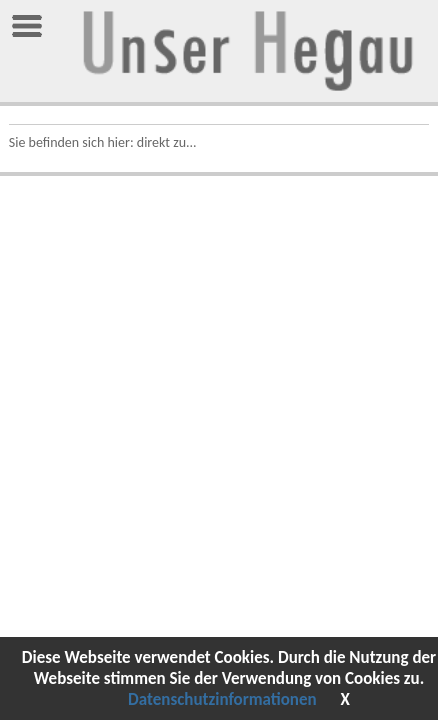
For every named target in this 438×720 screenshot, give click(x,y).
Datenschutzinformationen (222, 699)
